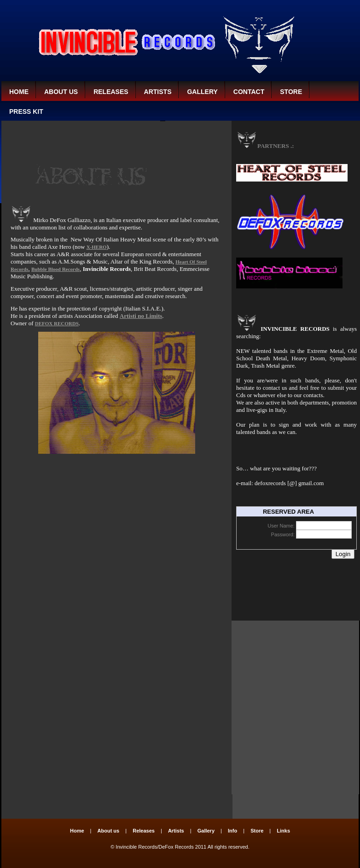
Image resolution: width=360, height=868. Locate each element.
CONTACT (249, 92)
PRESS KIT (26, 111)
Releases (111, 92)
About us (61, 92)
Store (291, 92)
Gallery (202, 92)
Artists (158, 92)
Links (283, 831)
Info (232, 831)
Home (19, 92)
